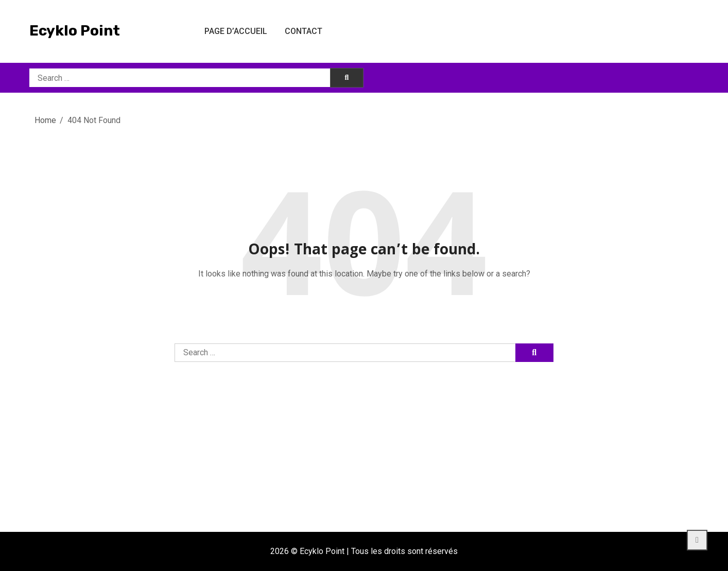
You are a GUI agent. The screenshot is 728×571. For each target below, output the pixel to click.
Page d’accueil (236, 31)
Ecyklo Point (75, 31)
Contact (304, 31)
